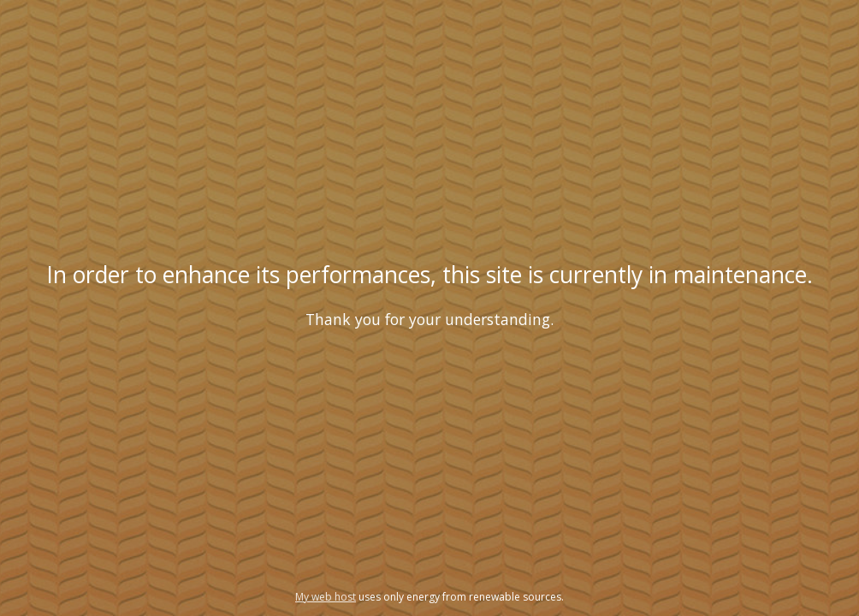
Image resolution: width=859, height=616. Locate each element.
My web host (326, 597)
